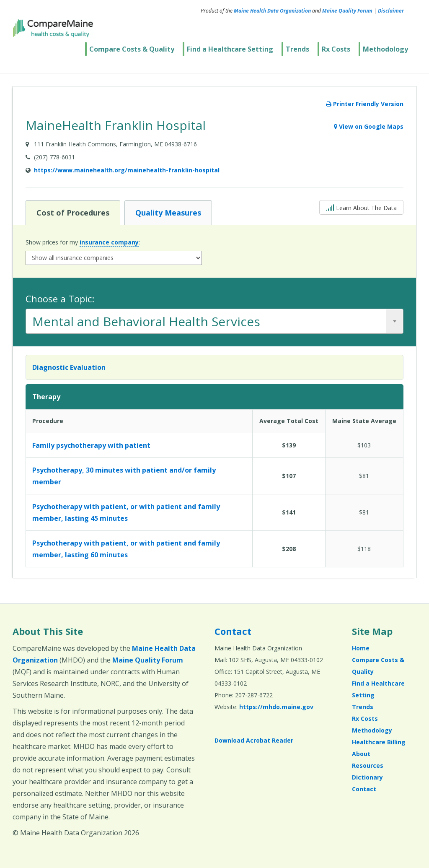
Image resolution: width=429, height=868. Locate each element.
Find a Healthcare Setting (230, 49)
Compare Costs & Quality (132, 49)
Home (361, 648)
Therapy (46, 397)
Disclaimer (391, 11)
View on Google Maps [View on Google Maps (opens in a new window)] (369, 126)
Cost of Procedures (73, 212)
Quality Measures (168, 212)
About (361, 754)
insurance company (109, 242)
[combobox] (214, 321)
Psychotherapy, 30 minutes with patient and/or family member (124, 476)
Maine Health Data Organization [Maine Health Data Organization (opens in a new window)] (272, 11)
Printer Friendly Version (365, 104)
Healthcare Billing (379, 742)
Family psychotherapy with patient (91, 445)
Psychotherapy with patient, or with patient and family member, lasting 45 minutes (126, 512)
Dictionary (367, 777)
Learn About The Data (361, 207)
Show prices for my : (83, 242)
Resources (368, 765)
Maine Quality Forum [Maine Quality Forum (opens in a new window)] (347, 11)
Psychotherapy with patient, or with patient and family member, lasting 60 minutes (126, 549)
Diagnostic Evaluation (69, 367)
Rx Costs (336, 49)
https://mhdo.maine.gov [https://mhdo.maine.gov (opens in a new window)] (276, 707)
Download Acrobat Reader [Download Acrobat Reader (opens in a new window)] (254, 740)
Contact (233, 631)
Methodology (385, 49)
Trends (297, 49)
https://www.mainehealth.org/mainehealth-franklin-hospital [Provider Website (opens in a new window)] (127, 170)
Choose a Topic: (60, 299)
